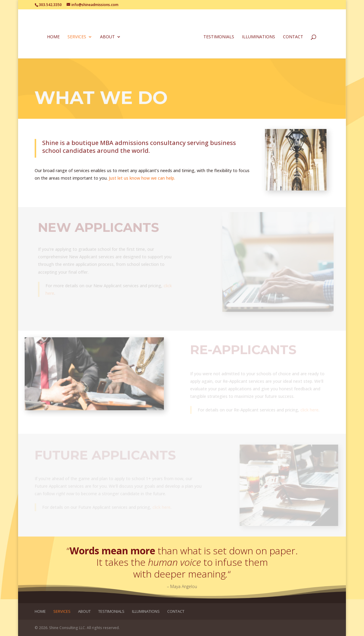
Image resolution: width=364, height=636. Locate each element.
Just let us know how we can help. (142, 178)
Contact (293, 37)
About (107, 37)
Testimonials (219, 37)
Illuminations (259, 37)
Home (53, 37)
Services (77, 37)
